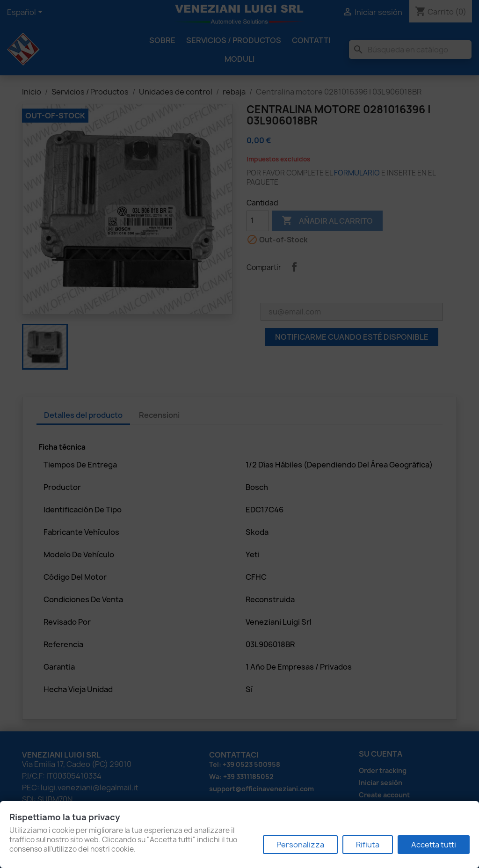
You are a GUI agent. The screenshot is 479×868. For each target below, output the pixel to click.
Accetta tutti (434, 845)
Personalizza (300, 845)
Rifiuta (368, 845)
